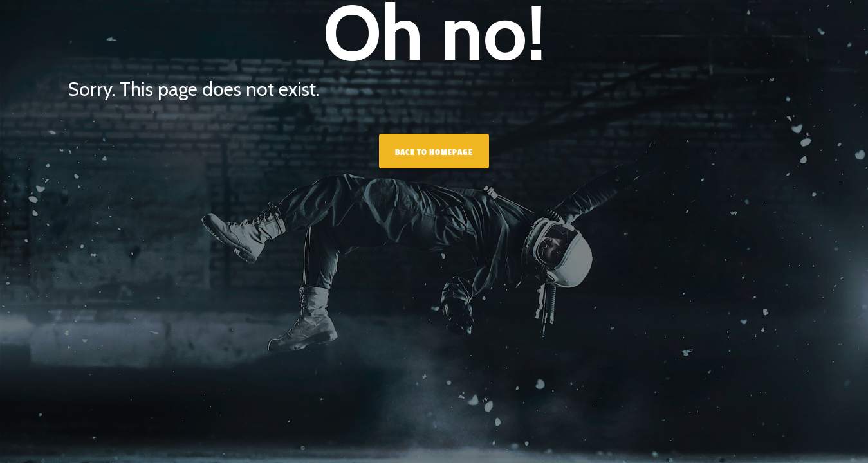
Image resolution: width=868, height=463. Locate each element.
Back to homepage (434, 152)
